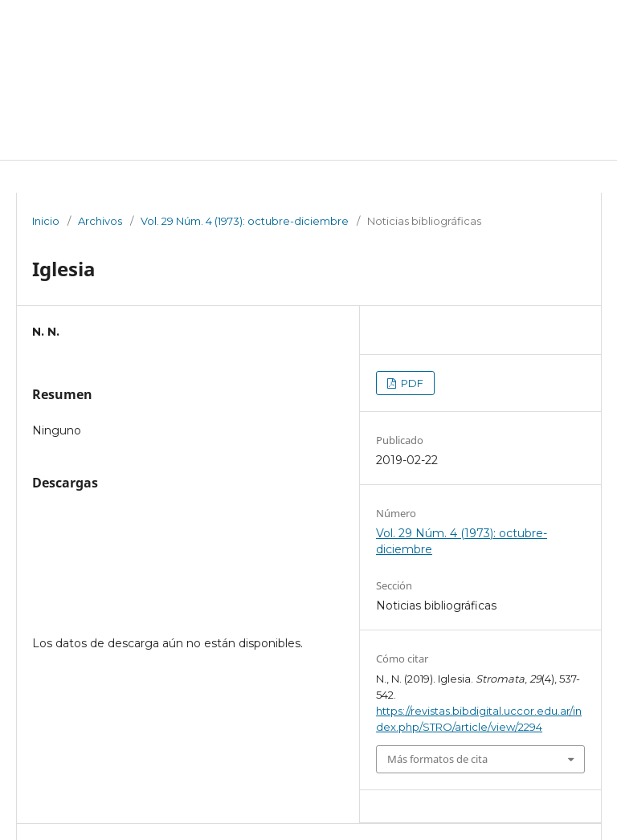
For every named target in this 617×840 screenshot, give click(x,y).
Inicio (46, 221)
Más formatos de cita (437, 759)
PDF (411, 383)
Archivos (100, 221)
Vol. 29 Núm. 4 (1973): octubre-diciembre (245, 221)
